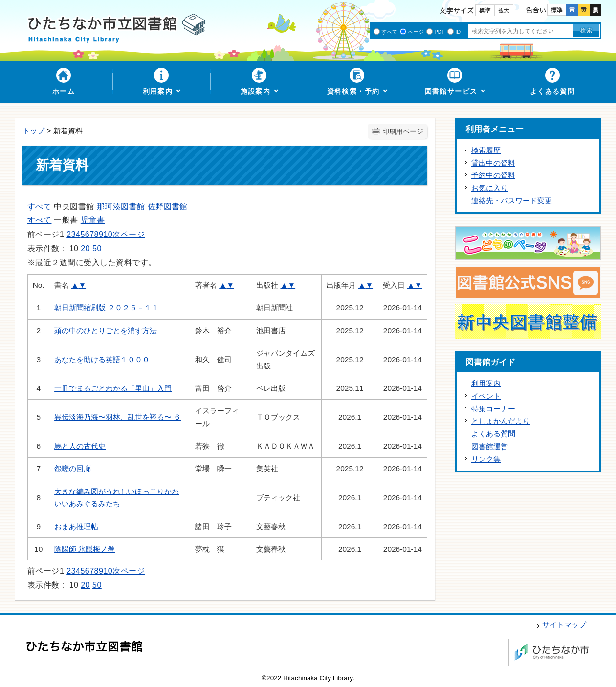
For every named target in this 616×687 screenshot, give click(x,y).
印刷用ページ (403, 132)
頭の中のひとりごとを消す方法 (106, 331)
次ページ (129, 234)
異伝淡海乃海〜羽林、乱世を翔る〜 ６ (118, 417)
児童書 (93, 220)
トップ (33, 131)
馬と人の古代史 (80, 446)
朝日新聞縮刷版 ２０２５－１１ (107, 308)
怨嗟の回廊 (73, 468)
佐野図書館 (168, 206)
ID (458, 32)
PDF (440, 32)
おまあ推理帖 (76, 526)
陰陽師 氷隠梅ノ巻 (85, 549)
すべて (389, 32)
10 (108, 234)
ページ (416, 32)
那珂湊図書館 (121, 206)
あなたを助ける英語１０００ (102, 359)
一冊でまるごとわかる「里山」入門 (113, 388)
